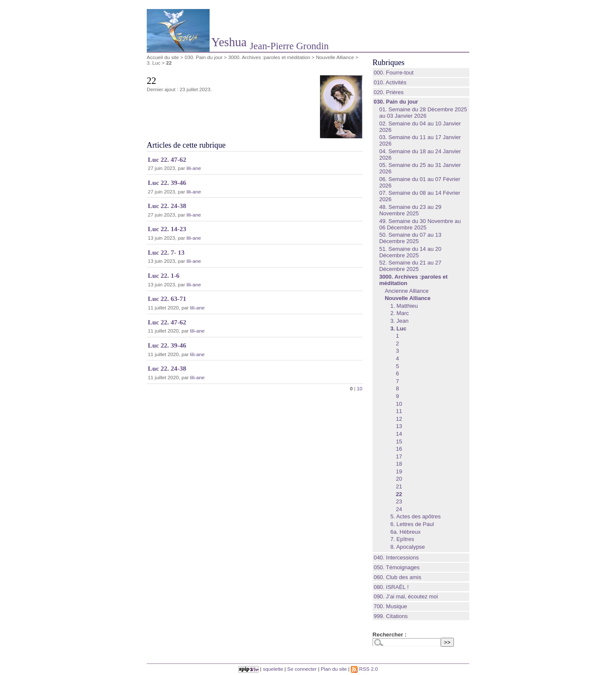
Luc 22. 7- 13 (166, 252)
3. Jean (399, 321)
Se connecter (302, 669)
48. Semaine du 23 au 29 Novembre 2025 (410, 210)
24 (399, 509)
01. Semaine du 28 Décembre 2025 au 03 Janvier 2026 (423, 113)
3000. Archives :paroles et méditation (269, 57)
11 (399, 411)
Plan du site (334, 669)
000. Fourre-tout (393, 73)
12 (399, 419)
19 (399, 471)
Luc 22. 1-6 (164, 275)
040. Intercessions (396, 558)
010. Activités (390, 82)
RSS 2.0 (364, 669)
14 (399, 434)
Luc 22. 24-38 (167, 206)
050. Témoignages (396, 567)
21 (399, 486)
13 (399, 426)
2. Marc (399, 313)
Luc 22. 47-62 (167, 159)
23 (399, 501)
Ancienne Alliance (407, 291)
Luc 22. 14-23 (167, 229)
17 (399, 456)
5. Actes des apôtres (415, 516)
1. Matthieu (404, 306)
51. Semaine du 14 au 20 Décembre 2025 (410, 252)
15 (399, 442)
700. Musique (390, 606)
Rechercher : (389, 635)
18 (399, 464)
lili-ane (194, 168)
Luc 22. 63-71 (167, 299)
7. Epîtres (402, 539)
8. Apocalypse (407, 547)
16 (399, 449)
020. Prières (388, 92)
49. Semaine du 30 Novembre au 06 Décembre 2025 (420, 224)
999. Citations (391, 616)
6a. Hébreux (405, 532)
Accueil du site (163, 57)
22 (399, 494)
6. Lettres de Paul (412, 524)
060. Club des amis (397, 577)
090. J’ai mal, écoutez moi (406, 596)
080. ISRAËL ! (391, 587)
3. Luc (154, 63)
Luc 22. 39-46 (167, 183)
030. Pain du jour (204, 57)
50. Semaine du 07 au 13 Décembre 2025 (410, 238)
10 (360, 388)
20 (399, 479)
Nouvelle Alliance (335, 57)
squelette (273, 669)
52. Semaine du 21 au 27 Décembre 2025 (410, 266)
